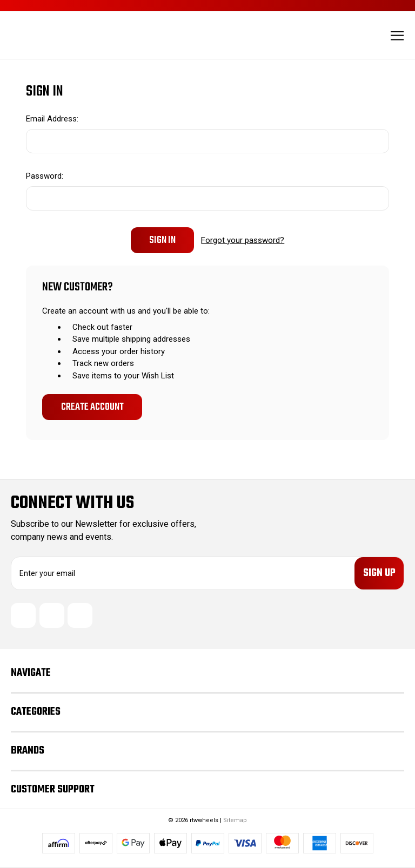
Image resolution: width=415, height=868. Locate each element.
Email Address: (52, 119)
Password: (45, 176)
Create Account (92, 407)
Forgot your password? (243, 240)
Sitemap (235, 820)
